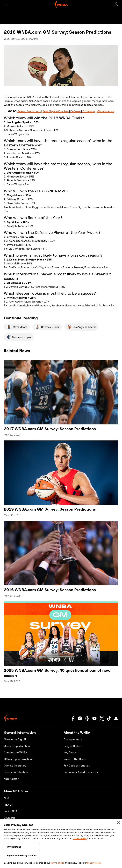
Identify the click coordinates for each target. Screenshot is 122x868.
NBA (7, 798)
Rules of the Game (75, 759)
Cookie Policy (80, 841)
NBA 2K (8, 805)
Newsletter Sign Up (16, 739)
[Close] (118, 826)
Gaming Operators (15, 766)
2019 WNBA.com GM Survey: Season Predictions (50, 509)
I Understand (14, 850)
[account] (116, 5)
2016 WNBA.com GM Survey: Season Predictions (50, 590)
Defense (75, 111)
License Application (16, 772)
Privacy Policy (94, 863)
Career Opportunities (17, 746)
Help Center (11, 779)
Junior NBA (11, 811)
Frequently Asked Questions (81, 772)
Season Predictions (29, 111)
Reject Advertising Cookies (22, 858)
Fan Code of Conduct (77, 766)
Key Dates (70, 752)
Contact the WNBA (15, 752)
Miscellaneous (105, 111)
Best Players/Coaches (56, 111)
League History (73, 746)
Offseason (89, 111)
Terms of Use (57, 863)
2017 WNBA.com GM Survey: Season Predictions (50, 429)
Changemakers (73, 739)
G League (10, 818)
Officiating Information (18, 759)
